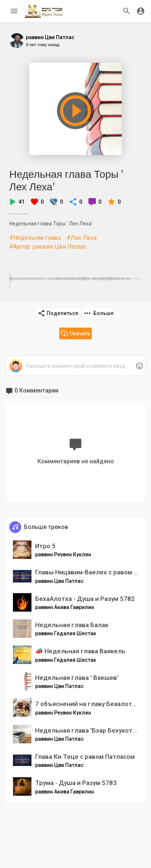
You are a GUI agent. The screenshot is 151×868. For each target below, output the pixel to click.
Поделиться (58, 313)
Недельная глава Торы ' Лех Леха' (66, 180)
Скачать (75, 333)
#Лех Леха (82, 238)
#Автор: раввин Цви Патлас (48, 247)
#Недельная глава (35, 238)
